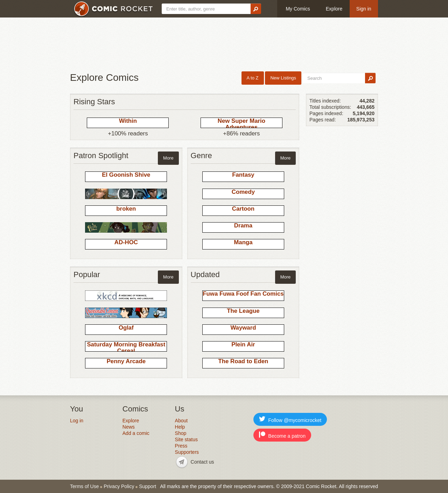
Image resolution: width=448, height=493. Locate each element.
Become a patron (282, 435)
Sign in (364, 9)
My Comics (298, 9)
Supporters (187, 452)
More (168, 158)
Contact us (202, 462)
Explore (334, 9)
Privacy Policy (119, 486)
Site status (186, 439)
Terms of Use (84, 486)
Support (148, 486)
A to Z (253, 78)
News (129, 427)
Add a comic (136, 433)
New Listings (283, 78)
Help (180, 427)
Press (181, 446)
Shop (181, 433)
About (181, 421)
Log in (77, 421)
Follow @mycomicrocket (290, 419)
